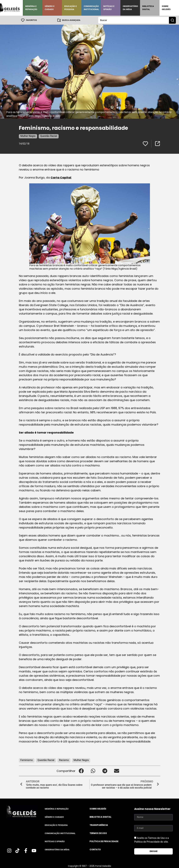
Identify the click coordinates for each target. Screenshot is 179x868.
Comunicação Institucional (91, 8)
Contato (95, 849)
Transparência (99, 825)
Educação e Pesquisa (71, 8)
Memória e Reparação (31, 8)
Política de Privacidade (104, 841)
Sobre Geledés (166, 8)
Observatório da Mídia (130, 8)
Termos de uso (98, 833)
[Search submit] (172, 20)
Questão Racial (49, 136)
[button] (81, 771)
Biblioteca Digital (148, 8)
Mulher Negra (28, 136)
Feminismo (27, 760)
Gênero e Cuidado (50, 8)
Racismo (64, 760)
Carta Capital (61, 177)
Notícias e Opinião (109, 8)
